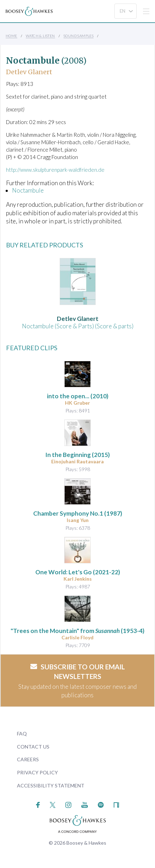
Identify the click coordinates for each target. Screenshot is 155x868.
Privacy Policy (37, 772)
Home (11, 36)
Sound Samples (79, 36)
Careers (28, 759)
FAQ (22, 734)
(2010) (78, 396)
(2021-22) (78, 572)
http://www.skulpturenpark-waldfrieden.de (55, 170)
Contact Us (33, 747)
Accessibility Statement (51, 785)
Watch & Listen (40, 36)
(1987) (78, 513)
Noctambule (28, 190)
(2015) (77, 455)
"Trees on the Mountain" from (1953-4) (77, 631)
